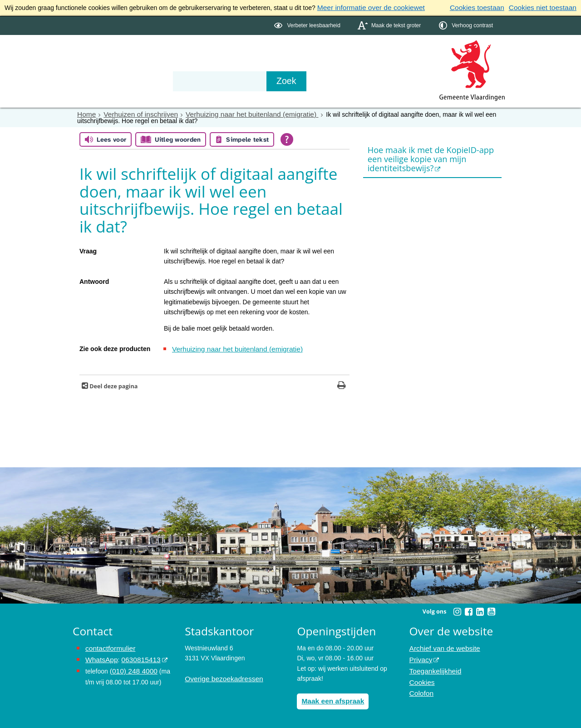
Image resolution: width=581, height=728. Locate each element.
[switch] (308, 24)
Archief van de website (441, 645)
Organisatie (212, 64)
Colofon (420, 686)
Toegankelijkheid (433, 666)
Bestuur (157, 64)
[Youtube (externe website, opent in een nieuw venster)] (491, 609)
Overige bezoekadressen (220, 676)
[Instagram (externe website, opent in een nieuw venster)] (457, 609)
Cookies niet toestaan (546, 7)
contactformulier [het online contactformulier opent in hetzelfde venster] (108, 645)
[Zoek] (388, 80)
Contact (266, 64)
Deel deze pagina (113, 383)
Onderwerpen (99, 64)
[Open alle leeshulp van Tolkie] (287, 138)
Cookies (421, 676)
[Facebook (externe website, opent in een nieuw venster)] (468, 609)
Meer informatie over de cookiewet (366, 7)
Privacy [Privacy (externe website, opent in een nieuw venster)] (420, 655)
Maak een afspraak (330, 698)
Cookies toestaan (486, 7)
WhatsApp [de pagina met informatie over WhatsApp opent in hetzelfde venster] (100, 655)
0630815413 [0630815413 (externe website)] (136, 655)
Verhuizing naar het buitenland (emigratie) (236, 113)
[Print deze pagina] (342, 383)
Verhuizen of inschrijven (135, 113)
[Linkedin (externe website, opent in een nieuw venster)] (480, 609)
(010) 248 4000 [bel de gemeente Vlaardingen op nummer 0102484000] (131, 666)
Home (86, 113)
